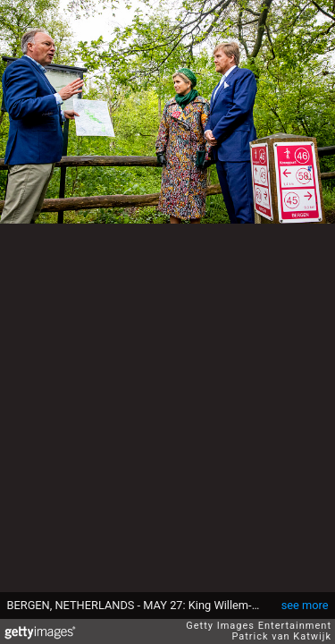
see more (305, 605)
